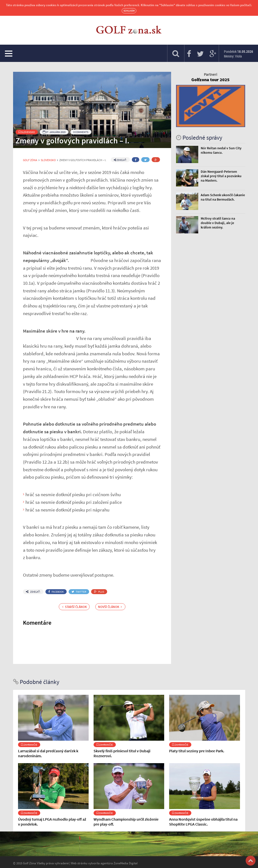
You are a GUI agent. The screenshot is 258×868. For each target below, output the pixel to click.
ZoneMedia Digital (126, 863)
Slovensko (27, 132)
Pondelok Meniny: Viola (238, 54)
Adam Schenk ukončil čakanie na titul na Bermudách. (223, 197)
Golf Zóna (30, 160)
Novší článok (110, 607)
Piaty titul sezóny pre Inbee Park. (197, 751)
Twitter (79, 592)
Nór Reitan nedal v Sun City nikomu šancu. (221, 150)
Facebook (56, 592)
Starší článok (75, 607)
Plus (99, 592)
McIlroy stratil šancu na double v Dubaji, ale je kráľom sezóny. (218, 223)
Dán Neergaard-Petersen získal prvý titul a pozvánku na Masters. (221, 176)
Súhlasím (129, 11)
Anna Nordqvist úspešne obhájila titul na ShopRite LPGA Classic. (203, 822)
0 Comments (81, 132)
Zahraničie (29, 745)
